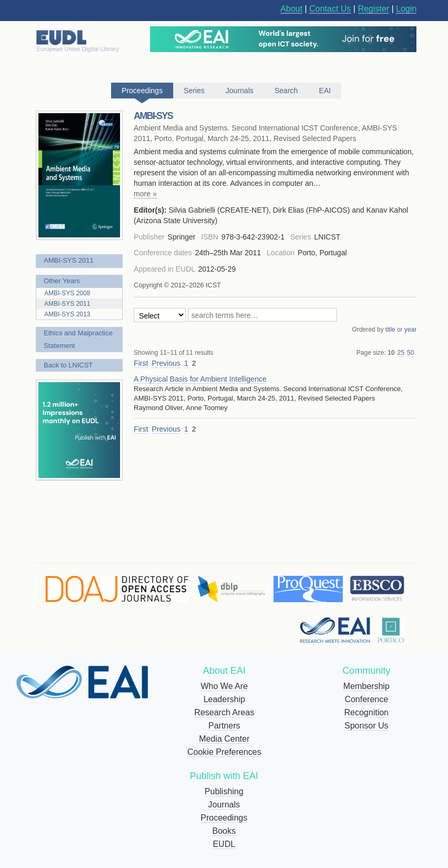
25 (401, 353)
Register (374, 9)
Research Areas (224, 712)
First (141, 363)
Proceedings (224, 818)
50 (410, 353)
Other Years (62, 281)
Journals (224, 805)
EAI (325, 91)
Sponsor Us (366, 726)
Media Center (224, 739)
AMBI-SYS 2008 (67, 293)
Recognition (367, 712)
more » (145, 194)
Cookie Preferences (225, 752)
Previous (166, 363)
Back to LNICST (68, 365)
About (292, 9)
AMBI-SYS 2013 (67, 314)
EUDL (224, 844)
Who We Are (224, 686)
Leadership (224, 699)
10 (391, 353)
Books (224, 831)
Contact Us (330, 9)
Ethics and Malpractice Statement (78, 339)
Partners (224, 726)
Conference (367, 699)
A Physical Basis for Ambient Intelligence (200, 379)
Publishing (224, 791)
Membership (366, 686)
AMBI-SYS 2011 (69, 260)
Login (406, 9)
